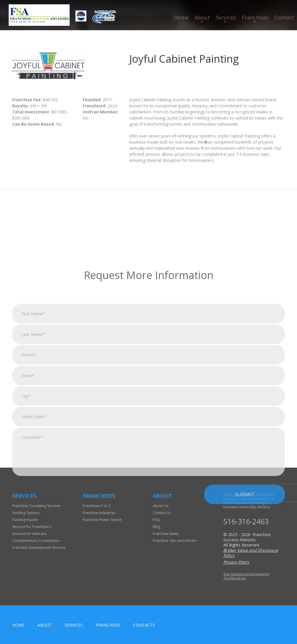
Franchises (255, 17)
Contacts (144, 625)
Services (226, 17)
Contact (284, 17)
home (18, 625)
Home (181, 17)
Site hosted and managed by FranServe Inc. (246, 576)
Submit (245, 558)
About (202, 17)
